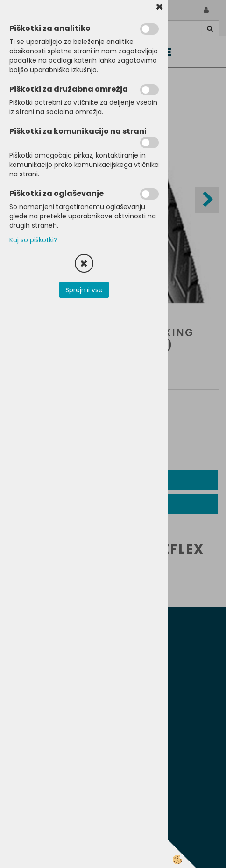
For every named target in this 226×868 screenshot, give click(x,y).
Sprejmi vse (84, 290)
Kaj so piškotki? (33, 240)
